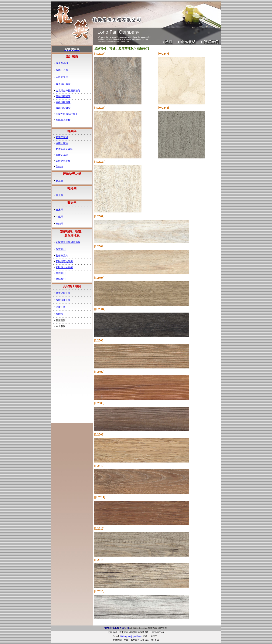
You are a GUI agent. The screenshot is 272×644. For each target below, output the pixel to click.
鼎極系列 (61, 279)
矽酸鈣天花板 (63, 161)
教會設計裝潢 (63, 84)
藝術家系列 (62, 256)
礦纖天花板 (62, 143)
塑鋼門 (59, 224)
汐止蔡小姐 (62, 63)
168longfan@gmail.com (131, 636)
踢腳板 (59, 314)
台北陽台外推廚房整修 (68, 91)
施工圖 (59, 181)
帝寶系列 (61, 249)
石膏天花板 (62, 137)
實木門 (59, 210)
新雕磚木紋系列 (64, 267)
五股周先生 (62, 77)
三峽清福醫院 (63, 96)
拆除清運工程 (63, 300)
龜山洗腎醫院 (63, 108)
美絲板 (59, 167)
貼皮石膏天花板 (64, 149)
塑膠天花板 (62, 155)
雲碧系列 (61, 273)
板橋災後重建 (63, 102)
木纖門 (59, 217)
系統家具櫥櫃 (63, 120)
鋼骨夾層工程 (63, 293)
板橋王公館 (62, 70)
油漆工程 (61, 307)
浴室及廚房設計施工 (67, 114)
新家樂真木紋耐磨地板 (68, 242)
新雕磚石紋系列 (64, 261)
